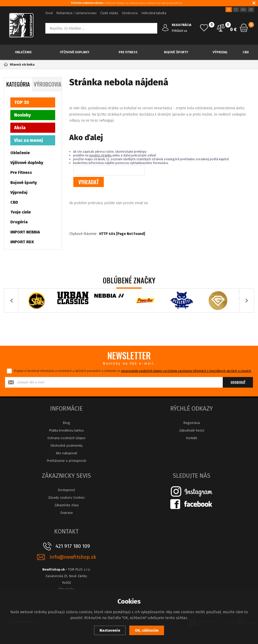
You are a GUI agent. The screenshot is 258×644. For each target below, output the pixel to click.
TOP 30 (22, 102)
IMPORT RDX (22, 242)
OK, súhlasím (147, 630)
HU (243, 10)
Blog (66, 423)
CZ (236, 10)
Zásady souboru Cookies (67, 498)
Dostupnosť (66, 490)
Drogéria (19, 222)
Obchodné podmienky (67, 446)
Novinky (22, 115)
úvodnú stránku (100, 155)
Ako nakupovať (67, 453)
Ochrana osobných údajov (66, 438)
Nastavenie (110, 630)
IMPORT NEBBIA (25, 232)
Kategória (18, 84)
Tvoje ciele (21, 212)
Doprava (67, 513)
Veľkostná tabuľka (154, 13)
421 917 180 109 (73, 546)
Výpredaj (220, 52)
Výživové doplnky (75, 52)
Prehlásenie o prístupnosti (67, 461)
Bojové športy (176, 52)
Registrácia (192, 423)
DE (251, 10)
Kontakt (192, 438)
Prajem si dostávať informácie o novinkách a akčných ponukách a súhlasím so (133, 371)
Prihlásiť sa (179, 31)
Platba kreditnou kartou (66, 430)
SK (229, 10)
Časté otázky (109, 13)
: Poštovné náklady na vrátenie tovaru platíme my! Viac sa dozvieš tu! (127, 3)
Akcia (20, 128)
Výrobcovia (130, 13)
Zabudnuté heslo (192, 430)
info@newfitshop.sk (73, 557)
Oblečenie (23, 52)
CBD (246, 52)
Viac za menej (28, 140)
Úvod (49, 13)
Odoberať (238, 382)
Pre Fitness (128, 52)
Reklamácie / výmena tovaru (76, 13)
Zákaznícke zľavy (67, 505)
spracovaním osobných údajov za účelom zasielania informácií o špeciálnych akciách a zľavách (186, 371)
